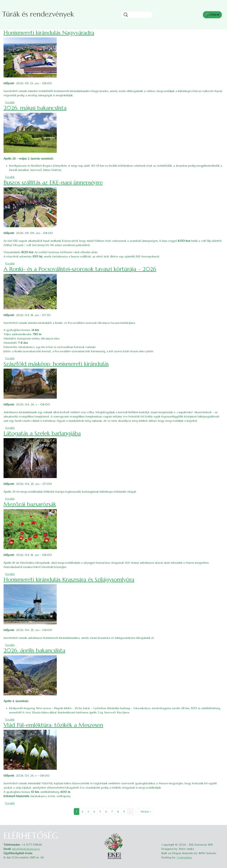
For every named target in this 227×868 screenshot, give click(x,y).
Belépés (220, 833)
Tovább (10, 102)
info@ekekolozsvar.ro (26, 849)
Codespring (184, 857)
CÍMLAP (212, 15)
